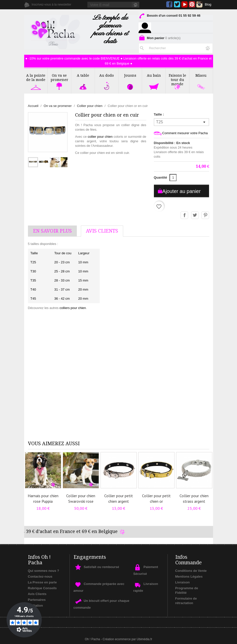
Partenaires (37, 600)
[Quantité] (173, 178)
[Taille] (182, 122)
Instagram (199, 4)
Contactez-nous (40, 577)
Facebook (169, 4)
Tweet (195, 215)
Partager (185, 215)
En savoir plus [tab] (52, 231)
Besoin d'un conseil (169, 17)
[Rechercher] (176, 47)
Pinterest (192, 4)
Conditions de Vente (191, 571)
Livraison (183, 582)
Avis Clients (37, 594)
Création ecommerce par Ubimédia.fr (127, 639)
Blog (208, 4)
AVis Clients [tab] (102, 231)
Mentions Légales (189, 577)
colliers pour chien (73, 308)
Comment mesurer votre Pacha (181, 133)
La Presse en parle (42, 582)
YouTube (184, 4)
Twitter (177, 4)
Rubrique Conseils (42, 588)
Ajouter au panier (181, 191)
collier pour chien (100, 137)
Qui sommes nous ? (44, 571)
